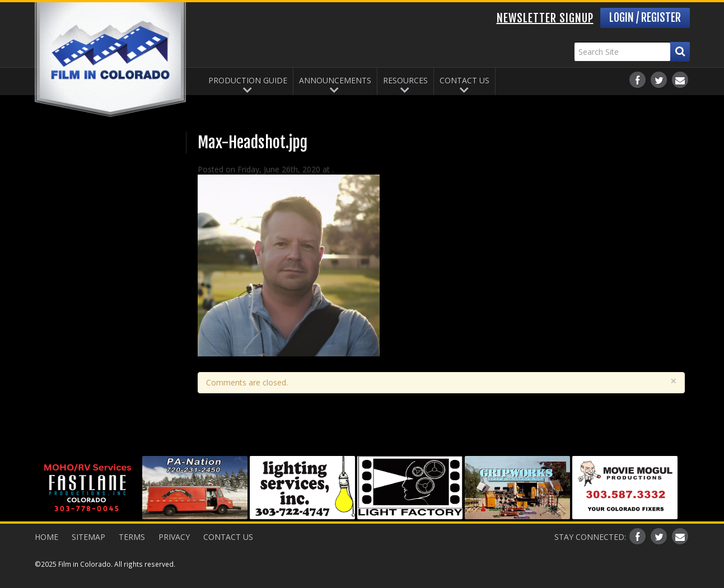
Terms (132, 537)
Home (46, 537)
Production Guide (248, 80)
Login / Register (645, 18)
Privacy (174, 537)
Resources (405, 80)
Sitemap (88, 537)
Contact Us (464, 80)
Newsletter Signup (545, 18)
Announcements (335, 80)
